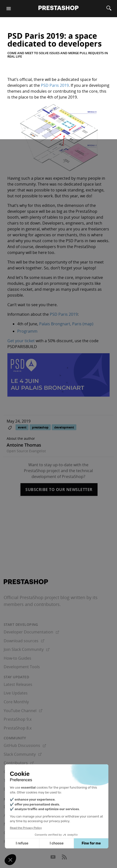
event (22, 427)
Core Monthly (16, 702)
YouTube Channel (23, 711)
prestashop (40, 427)
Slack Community (23, 754)
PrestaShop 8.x (18, 728)
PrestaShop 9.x (18, 719)
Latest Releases (18, 684)
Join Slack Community (27, 649)
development (64, 427)
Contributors (19, 763)
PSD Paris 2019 (55, 85)
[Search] (109, 9)
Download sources (24, 641)
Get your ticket (21, 341)
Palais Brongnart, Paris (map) (66, 324)
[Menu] (9, 9)
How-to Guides (17, 658)
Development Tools (22, 667)
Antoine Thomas (24, 445)
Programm (27, 331)
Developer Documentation (31, 632)
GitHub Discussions (25, 745)
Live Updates (16, 693)
